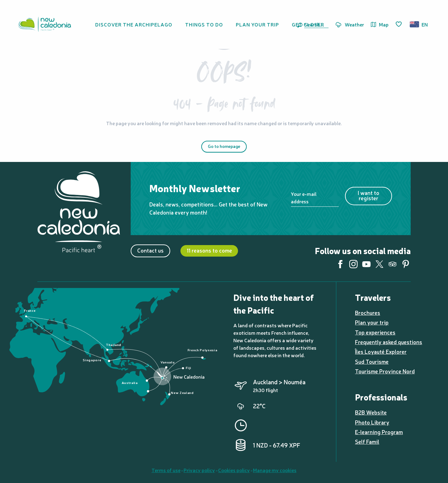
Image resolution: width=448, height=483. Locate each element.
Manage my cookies (275, 470)
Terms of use (166, 470)
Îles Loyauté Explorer (381, 351)
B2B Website (371, 412)
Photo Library (372, 422)
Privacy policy (199, 470)
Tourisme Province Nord (385, 371)
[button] (315, 24)
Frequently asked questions (389, 342)
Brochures (368, 313)
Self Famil (367, 441)
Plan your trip (372, 322)
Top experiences (375, 332)
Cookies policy (234, 470)
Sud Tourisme (372, 361)
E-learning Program (379, 432)
